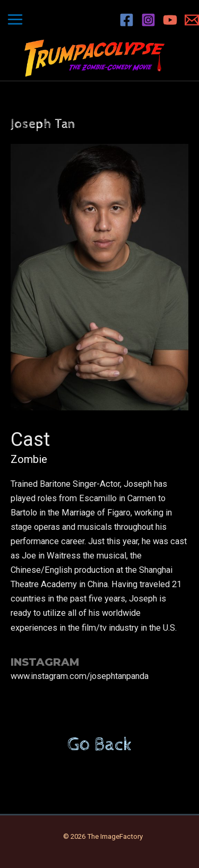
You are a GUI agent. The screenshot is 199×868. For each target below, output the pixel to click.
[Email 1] (192, 20)
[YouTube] (170, 20)
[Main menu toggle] (15, 20)
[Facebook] (127, 20)
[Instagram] (148, 20)
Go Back (100, 745)
